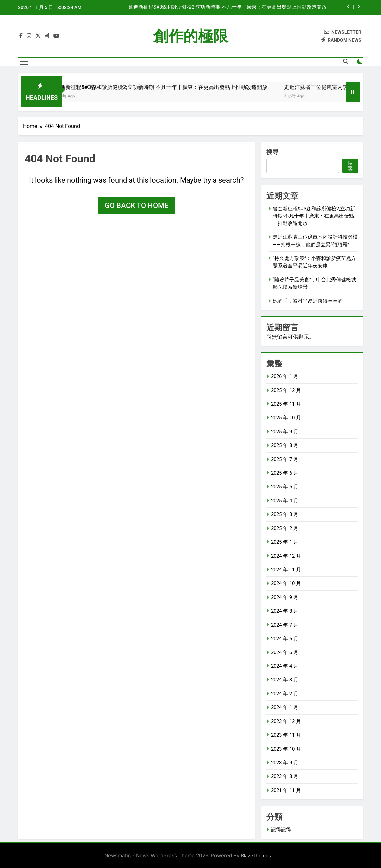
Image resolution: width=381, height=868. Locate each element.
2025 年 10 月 (286, 418)
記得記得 (281, 830)
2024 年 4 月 (285, 666)
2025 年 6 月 (285, 473)
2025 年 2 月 (285, 528)
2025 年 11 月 (286, 404)
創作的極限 (191, 36)
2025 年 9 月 (285, 432)
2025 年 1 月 (285, 542)
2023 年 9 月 (285, 763)
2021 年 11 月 (286, 790)
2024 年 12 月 (286, 556)
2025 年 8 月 (285, 445)
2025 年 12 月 (286, 390)
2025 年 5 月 (285, 487)
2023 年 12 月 (286, 721)
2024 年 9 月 (285, 597)
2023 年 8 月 (285, 776)
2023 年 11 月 (286, 735)
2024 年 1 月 (285, 707)
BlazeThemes (256, 856)
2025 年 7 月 (285, 459)
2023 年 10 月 (286, 749)
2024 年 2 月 (285, 694)
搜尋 (272, 152)
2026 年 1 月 (285, 376)
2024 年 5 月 (285, 652)
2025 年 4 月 (285, 501)
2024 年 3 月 (285, 680)
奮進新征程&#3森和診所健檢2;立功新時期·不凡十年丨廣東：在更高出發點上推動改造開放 (227, 7)
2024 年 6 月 (285, 639)
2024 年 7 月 (285, 625)
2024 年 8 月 (285, 611)
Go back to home (136, 205)
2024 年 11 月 (286, 570)
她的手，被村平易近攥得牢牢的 (308, 301)
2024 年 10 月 (286, 583)
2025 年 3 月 (285, 514)
